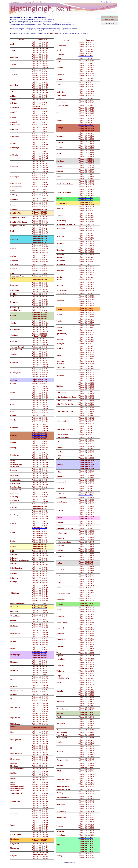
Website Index (109, 20)
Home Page (109, 17)
